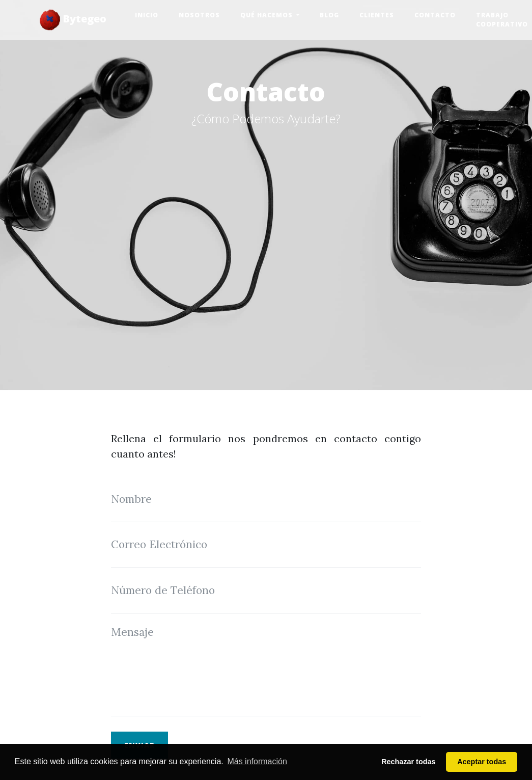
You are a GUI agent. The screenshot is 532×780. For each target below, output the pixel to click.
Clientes (377, 15)
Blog (329, 15)
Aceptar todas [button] (482, 762)
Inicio (147, 15)
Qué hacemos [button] (268, 15)
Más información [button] (257, 761)
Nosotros (199, 15)
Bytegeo (73, 20)
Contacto (435, 15)
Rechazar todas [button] (408, 762)
